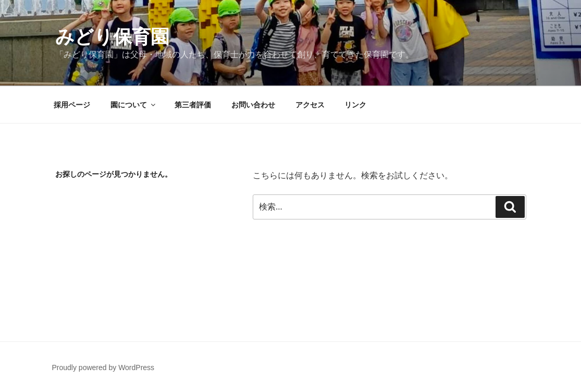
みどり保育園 (112, 37)
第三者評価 (193, 105)
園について (134, 105)
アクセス (310, 105)
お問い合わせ (253, 105)
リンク (355, 105)
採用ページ (72, 105)
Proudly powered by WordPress (103, 367)
